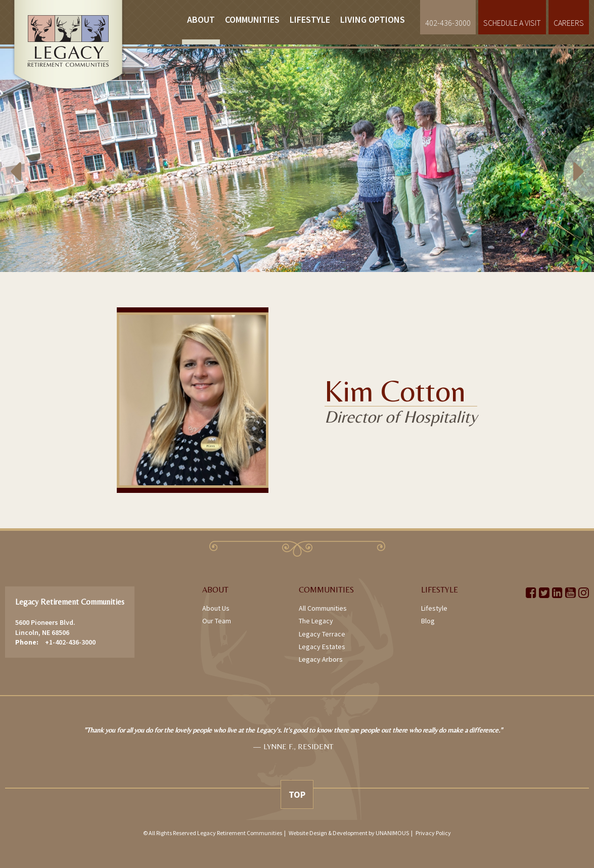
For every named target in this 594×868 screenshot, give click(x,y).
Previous (30, 158)
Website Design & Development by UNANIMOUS (349, 833)
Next (564, 158)
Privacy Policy (433, 833)
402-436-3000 (448, 23)
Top (297, 794)
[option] (297, 158)
